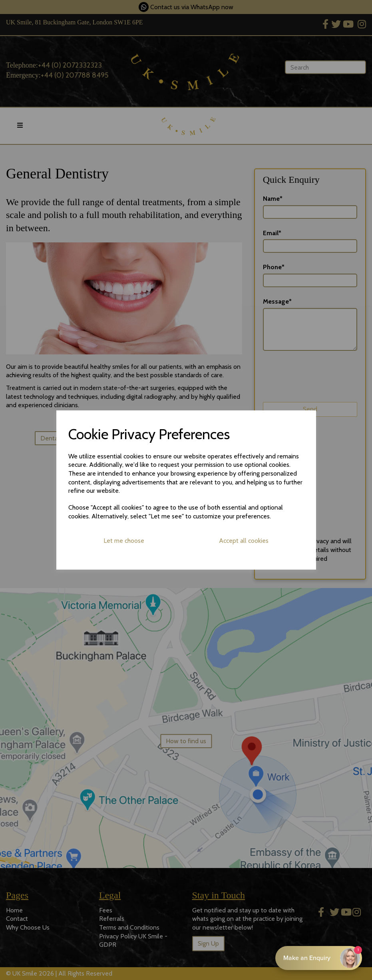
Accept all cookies (244, 541)
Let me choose (124, 541)
